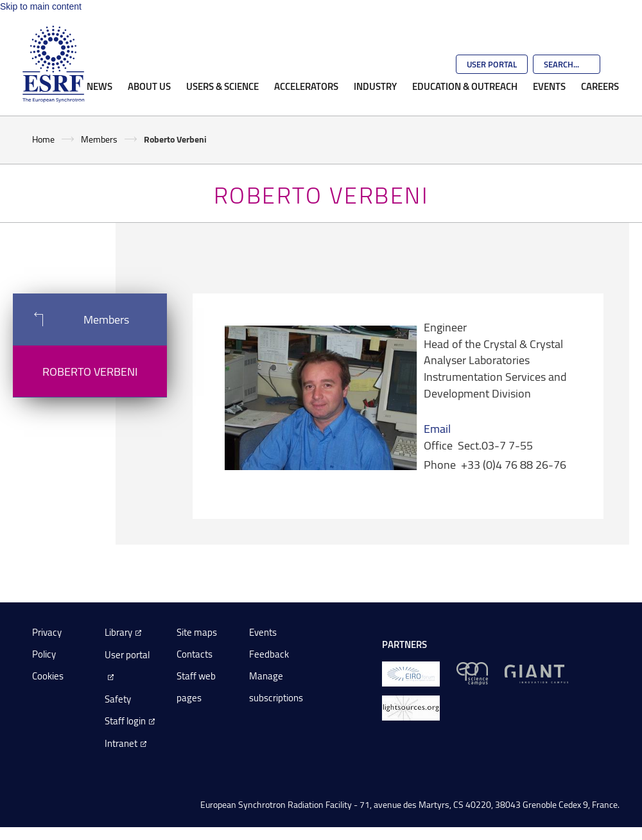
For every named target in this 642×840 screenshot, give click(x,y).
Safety (118, 699)
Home (43, 139)
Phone (440, 464)
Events (549, 86)
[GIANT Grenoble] (536, 673)
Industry (375, 86)
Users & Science (222, 86)
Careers (600, 86)
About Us (149, 86)
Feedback (269, 654)
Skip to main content (41, 6)
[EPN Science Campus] (472, 673)
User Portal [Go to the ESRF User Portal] (492, 64)
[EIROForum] (411, 673)
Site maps (197, 632)
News (100, 86)
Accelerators (306, 86)
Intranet (121, 743)
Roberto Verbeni (90, 371)
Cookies (48, 676)
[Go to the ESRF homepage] (53, 64)
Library (118, 632)
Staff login (125, 721)
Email (437, 428)
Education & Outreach (465, 86)
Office (438, 445)
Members (99, 139)
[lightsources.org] (411, 707)
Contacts (195, 654)
